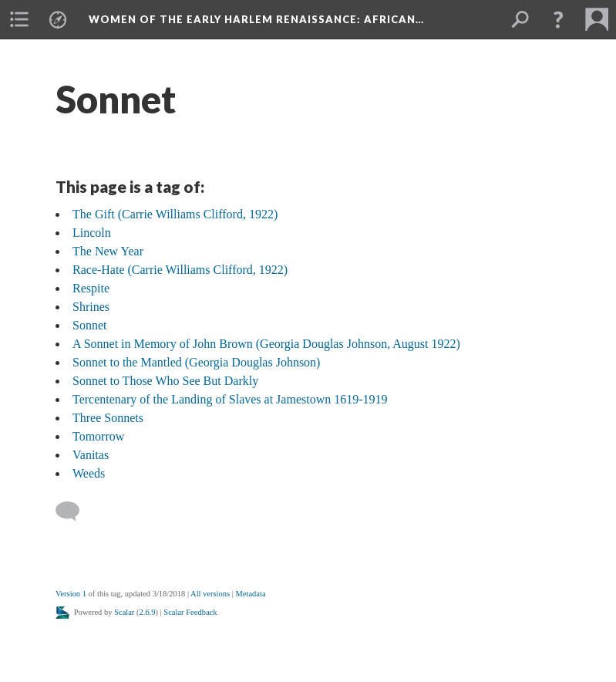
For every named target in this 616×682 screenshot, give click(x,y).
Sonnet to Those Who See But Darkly (165, 381)
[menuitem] (19, 19)
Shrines (91, 307)
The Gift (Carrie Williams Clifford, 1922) (175, 214)
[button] (558, 19)
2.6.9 (148, 612)
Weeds (89, 473)
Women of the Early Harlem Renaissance (256, 19)
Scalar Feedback (190, 612)
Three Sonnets (108, 418)
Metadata (250, 594)
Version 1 (71, 594)
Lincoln (92, 233)
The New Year (108, 251)
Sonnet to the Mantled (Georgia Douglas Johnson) (196, 362)
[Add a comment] (74, 511)
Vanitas (91, 455)
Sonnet (89, 325)
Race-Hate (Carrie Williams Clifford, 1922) (180, 270)
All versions (210, 594)
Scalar (124, 612)
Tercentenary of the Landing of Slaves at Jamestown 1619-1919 (230, 399)
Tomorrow (98, 436)
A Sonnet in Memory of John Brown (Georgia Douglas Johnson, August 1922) (266, 344)
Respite (91, 288)
